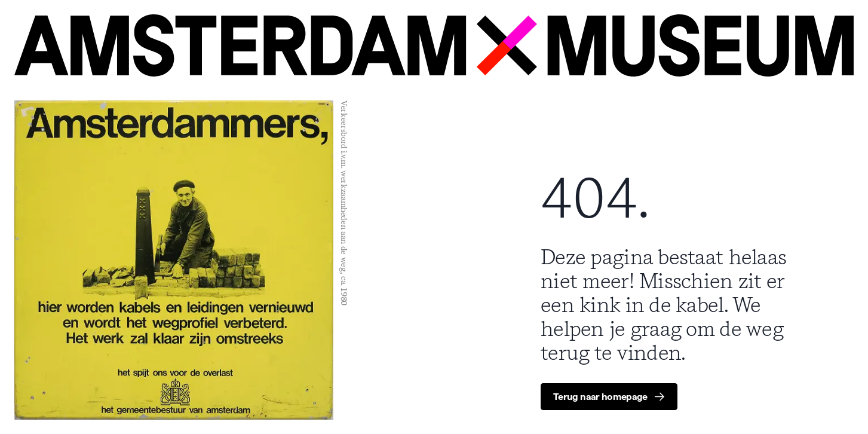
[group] (609, 397)
